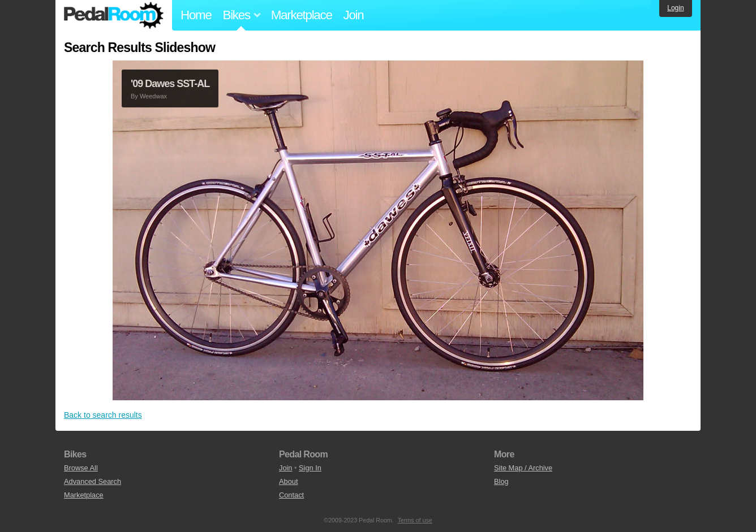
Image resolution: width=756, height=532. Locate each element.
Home (196, 15)
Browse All (81, 468)
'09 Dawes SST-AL (170, 84)
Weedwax (153, 96)
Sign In (310, 468)
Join (354, 15)
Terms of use (415, 520)
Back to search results (103, 415)
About (288, 481)
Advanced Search (93, 481)
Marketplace (302, 15)
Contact (291, 495)
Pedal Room (114, 15)
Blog (501, 481)
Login (675, 8)
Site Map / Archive (523, 468)
